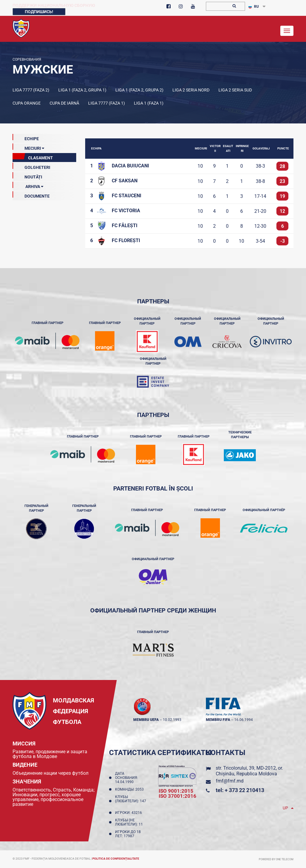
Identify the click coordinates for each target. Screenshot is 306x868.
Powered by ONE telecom (276, 859)
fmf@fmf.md (230, 781)
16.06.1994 (244, 720)
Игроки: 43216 (129, 813)
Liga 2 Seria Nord (191, 90)
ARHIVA (28, 185)
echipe (26, 137)
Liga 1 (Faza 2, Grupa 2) (139, 90)
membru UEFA (146, 720)
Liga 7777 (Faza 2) (31, 90)
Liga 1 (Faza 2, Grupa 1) (82, 90)
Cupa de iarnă (64, 103)
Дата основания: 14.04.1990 (127, 778)
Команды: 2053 (130, 789)
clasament (33, 157)
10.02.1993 (172, 720)
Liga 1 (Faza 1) (149, 103)
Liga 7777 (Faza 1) (107, 103)
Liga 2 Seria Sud (235, 90)
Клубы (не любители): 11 (130, 822)
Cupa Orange (27, 103)
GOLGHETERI (31, 166)
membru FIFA (218, 720)
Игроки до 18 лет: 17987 (128, 834)
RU (254, 7)
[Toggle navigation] (287, 31)
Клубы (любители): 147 (131, 801)
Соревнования (27, 59)
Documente (31, 195)
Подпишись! (39, 12)
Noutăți (27, 176)
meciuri (28, 147)
